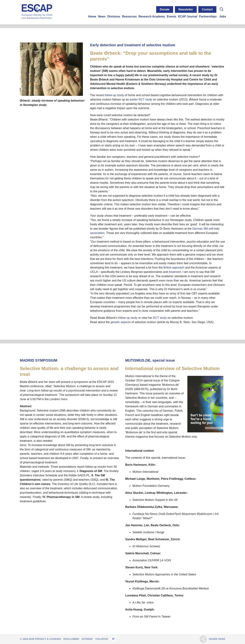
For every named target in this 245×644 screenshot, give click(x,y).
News (102, 16)
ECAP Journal (188, 16)
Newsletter (186, 9)
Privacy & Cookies (48, 639)
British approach (174, 268)
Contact (207, 9)
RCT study (160, 318)
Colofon (102, 639)
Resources (129, 16)
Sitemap (87, 639)
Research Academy (152, 16)
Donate (165, 9)
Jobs (223, 16)
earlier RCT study (141, 99)
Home (92, 16)
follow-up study (114, 95)
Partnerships (208, 16)
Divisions (114, 16)
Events (171, 16)
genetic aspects (121, 322)
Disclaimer (71, 639)
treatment (175, 272)
